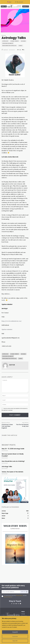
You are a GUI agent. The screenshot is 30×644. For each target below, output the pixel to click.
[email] (11, 592)
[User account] (19, 2)
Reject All (15, 641)
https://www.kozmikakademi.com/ (12, 321)
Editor (6, 50)
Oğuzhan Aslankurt (7, 329)
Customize (15, 636)
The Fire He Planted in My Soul (22, 425)
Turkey (20, 46)
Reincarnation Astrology (9, 46)
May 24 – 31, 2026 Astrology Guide (13, 449)
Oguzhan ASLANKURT (8, 43)
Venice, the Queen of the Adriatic (13, 472)
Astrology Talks (7, 467)
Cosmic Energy (15, 41)
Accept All (15, 632)
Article (4, 35)
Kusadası (23, 41)
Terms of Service (8, 597)
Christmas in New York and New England (7, 426)
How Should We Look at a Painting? (13, 461)
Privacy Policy (19, 596)
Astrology (5, 41)
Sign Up (24, 592)
